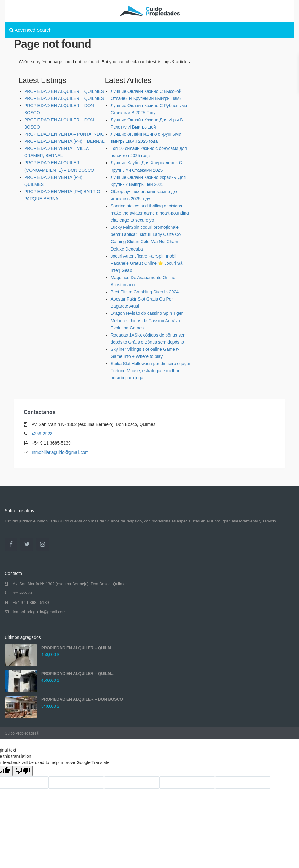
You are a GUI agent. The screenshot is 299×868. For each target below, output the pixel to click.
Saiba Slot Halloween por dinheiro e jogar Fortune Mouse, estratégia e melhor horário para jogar (151, 371)
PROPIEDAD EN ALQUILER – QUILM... (78, 648)
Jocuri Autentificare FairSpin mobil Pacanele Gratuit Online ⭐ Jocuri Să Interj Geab (147, 263)
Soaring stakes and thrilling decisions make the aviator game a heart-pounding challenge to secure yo (150, 213)
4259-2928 (42, 434)
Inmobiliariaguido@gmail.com (60, 452)
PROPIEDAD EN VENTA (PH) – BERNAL (64, 141)
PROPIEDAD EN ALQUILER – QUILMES (64, 91)
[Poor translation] (23, 771)
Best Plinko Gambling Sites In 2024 (145, 292)
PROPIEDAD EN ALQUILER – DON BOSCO (82, 699)
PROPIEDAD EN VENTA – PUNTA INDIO (64, 134)
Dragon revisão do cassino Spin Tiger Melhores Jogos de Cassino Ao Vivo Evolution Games (147, 320)
